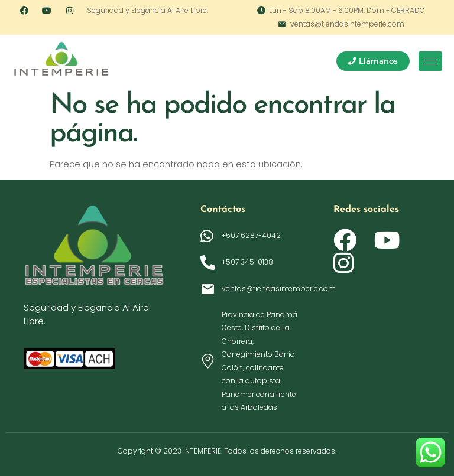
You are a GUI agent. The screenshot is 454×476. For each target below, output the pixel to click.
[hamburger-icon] (430, 61)
